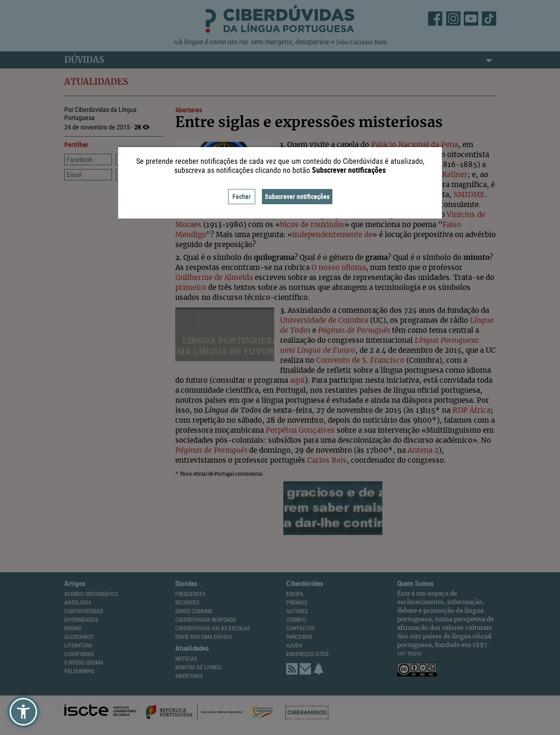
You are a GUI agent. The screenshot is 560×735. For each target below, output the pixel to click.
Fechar (242, 196)
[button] (23, 712)
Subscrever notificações (297, 196)
